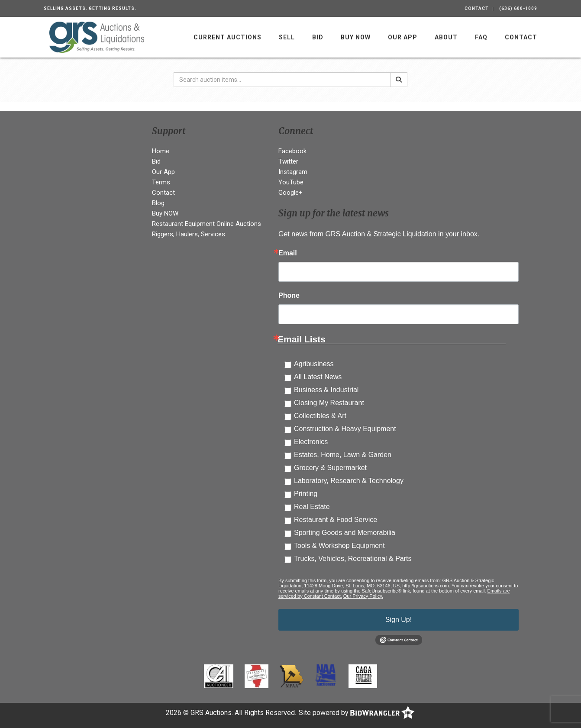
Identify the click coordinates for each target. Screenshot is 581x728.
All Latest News (318, 377)
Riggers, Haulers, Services (189, 234)
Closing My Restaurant (329, 403)
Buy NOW (356, 37)
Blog (158, 203)
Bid (318, 37)
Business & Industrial (326, 390)
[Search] (399, 80)
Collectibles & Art (320, 416)
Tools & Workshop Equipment (339, 546)
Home (161, 151)
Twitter (288, 161)
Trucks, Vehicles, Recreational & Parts (353, 559)
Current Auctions (228, 37)
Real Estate (312, 507)
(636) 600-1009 (518, 8)
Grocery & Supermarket (330, 468)
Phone (289, 296)
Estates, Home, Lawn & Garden (343, 455)
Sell (287, 37)
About (446, 37)
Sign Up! (399, 620)
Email (288, 253)
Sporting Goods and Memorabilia (345, 533)
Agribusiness (314, 364)
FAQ (481, 37)
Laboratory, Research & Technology (349, 481)
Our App (403, 37)
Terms (161, 182)
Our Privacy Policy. (363, 596)
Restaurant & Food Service (336, 520)
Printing (306, 494)
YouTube (291, 182)
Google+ (290, 193)
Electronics (311, 442)
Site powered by (357, 713)
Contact (477, 8)
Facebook (292, 151)
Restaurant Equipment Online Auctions (207, 224)
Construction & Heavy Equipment (345, 429)
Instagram (293, 172)
